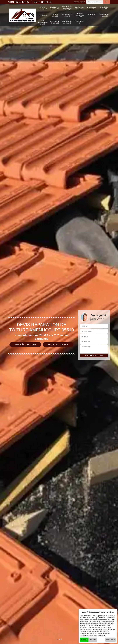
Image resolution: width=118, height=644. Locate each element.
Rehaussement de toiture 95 (104, 15)
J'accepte (84, 640)
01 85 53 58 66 (18, 2)
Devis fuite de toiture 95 (79, 8)
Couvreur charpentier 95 (43, 8)
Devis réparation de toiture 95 (67, 22)
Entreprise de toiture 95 (92, 8)
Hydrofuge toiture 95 (55, 15)
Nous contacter (58, 345)
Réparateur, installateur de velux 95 (79, 15)
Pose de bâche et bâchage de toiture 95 (67, 8)
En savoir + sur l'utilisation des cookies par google (97, 630)
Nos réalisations (25, 345)
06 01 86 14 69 (41, 2)
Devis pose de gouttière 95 (55, 8)
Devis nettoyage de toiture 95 (55, 22)
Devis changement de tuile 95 (43, 21)
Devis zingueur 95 (79, 22)
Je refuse (93, 640)
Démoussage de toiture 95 (67, 15)
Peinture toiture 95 (91, 15)
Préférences (111, 640)
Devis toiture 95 (43, 15)
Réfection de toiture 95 (104, 8)
